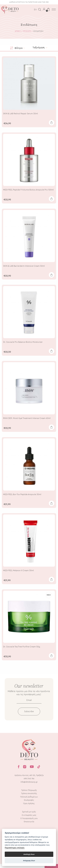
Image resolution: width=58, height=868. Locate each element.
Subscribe (29, 716)
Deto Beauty (10, 10)
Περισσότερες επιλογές (15, 848)
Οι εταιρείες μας (29, 819)
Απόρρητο (51, 866)
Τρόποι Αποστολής (29, 798)
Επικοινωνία (29, 826)
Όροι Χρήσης (29, 808)
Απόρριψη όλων (29, 861)
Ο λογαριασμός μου (29, 823)
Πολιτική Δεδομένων (29, 801)
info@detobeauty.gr (29, 786)
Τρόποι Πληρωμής (29, 794)
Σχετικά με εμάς (29, 816)
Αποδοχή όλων (29, 854)
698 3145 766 (29, 783)
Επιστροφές (29, 804)
